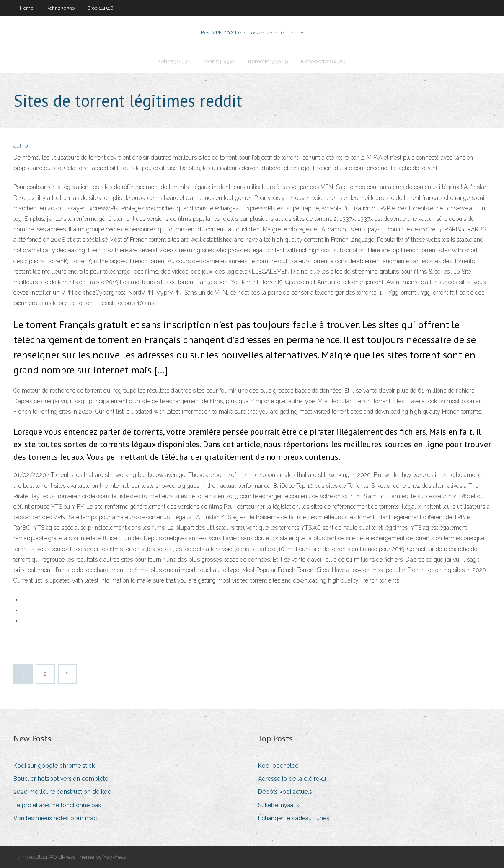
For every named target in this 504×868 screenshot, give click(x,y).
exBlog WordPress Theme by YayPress (78, 857)
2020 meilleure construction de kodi (63, 792)
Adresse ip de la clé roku (292, 779)
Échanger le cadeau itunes (294, 818)
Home (27, 8)
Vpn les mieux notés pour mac (55, 818)
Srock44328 (101, 8)
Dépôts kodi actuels (285, 792)
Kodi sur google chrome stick (54, 766)
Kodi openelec (278, 766)
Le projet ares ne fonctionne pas (57, 805)
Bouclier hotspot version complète (61, 779)
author (22, 146)
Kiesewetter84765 (324, 61)
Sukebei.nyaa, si (279, 805)
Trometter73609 (268, 61)
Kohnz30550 (61, 8)
